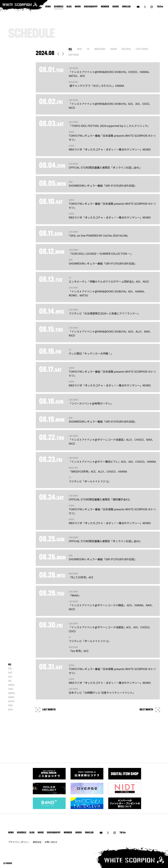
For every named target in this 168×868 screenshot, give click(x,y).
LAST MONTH (46, 710)
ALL (70, 49)
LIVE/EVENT (142, 49)
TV (88, 49)
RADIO (114, 49)
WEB (79, 49)
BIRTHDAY (74, 55)
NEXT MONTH (150, 710)
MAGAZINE (100, 49)
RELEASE (126, 49)
